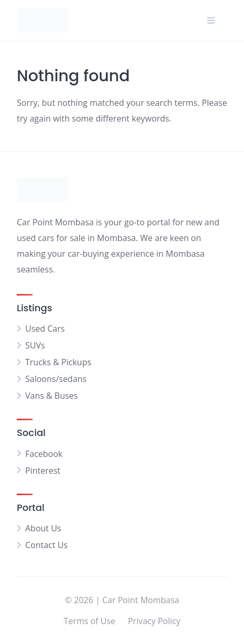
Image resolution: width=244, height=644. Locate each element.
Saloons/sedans (56, 379)
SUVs (35, 345)
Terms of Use (89, 621)
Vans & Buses (51, 396)
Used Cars (45, 329)
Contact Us (46, 545)
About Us (43, 528)
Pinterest (43, 471)
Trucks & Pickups (58, 362)
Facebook (44, 454)
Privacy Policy (154, 621)
